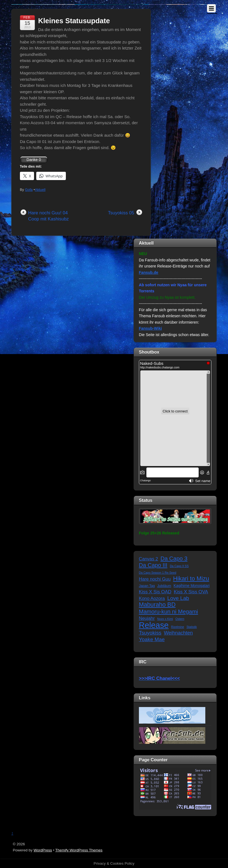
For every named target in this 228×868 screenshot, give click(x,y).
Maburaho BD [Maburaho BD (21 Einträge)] (157, 605)
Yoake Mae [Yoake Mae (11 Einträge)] (152, 639)
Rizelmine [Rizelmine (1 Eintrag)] (178, 627)
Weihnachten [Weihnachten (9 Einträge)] (178, 633)
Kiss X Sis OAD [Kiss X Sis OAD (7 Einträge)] (155, 592)
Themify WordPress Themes (79, 850)
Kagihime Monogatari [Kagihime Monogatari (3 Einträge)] (191, 586)
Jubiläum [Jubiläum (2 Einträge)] (164, 586)
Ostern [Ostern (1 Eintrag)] (180, 619)
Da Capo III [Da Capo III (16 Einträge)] (153, 565)
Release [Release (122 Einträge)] (154, 625)
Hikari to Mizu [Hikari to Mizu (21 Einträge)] (191, 579)
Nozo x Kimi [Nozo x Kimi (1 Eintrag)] (165, 619)
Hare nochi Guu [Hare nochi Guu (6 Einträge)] (155, 579)
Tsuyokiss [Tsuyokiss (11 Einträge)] (150, 633)
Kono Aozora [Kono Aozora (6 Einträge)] (152, 598)
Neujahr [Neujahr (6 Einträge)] (147, 618)
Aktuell (40, 190)
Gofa (29, 190)
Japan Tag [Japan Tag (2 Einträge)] (147, 586)
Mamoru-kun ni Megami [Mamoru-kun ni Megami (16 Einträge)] (169, 612)
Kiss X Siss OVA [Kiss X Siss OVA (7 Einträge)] (191, 592)
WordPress (43, 850)
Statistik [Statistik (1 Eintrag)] (192, 627)
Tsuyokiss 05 (121, 213)
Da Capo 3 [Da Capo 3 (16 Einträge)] (174, 558)
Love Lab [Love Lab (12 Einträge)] (178, 598)
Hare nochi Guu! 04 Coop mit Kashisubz (49, 216)
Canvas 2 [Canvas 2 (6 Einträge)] (148, 559)
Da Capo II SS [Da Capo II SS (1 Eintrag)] (179, 566)
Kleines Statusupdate (74, 21)
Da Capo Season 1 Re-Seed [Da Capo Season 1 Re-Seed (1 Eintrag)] (158, 573)
